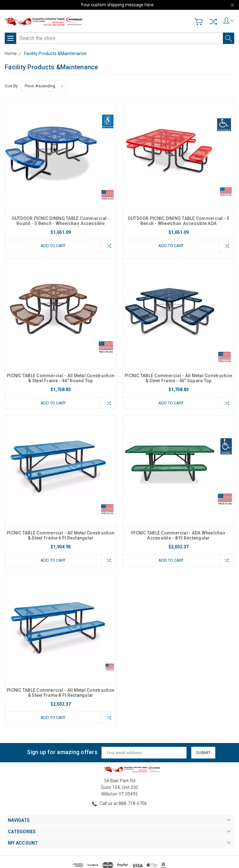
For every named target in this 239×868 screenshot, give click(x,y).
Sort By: (12, 86)
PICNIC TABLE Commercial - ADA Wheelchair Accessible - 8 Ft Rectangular (178, 535)
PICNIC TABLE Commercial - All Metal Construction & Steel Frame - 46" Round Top (61, 378)
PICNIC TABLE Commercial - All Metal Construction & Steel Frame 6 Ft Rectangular (61, 535)
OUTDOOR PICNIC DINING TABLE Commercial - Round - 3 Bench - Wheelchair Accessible (61, 221)
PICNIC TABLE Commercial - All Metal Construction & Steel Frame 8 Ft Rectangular (61, 693)
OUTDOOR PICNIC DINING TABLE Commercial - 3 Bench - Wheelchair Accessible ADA (179, 221)
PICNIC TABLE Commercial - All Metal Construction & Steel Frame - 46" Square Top (178, 378)
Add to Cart (53, 246)
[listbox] (43, 86)
